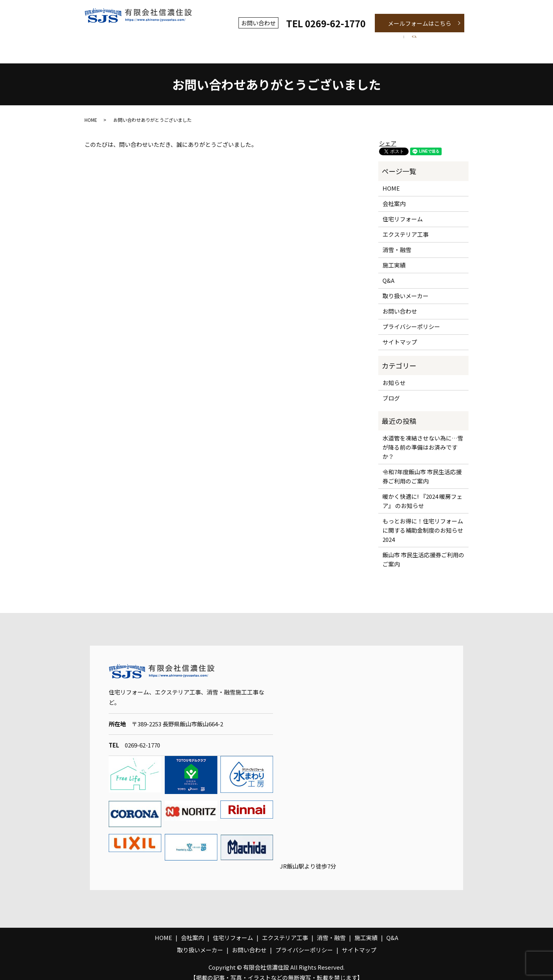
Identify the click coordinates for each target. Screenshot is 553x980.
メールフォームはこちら (420, 23)
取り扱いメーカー (406, 288)
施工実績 (378, 40)
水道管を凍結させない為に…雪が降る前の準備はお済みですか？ (423, 439)
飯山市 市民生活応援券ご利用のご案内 (423, 551)
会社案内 (155, 40)
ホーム (113, 40)
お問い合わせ (400, 303)
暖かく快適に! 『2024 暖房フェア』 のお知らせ (422, 492)
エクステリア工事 (272, 40)
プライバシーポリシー (411, 318)
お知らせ (394, 374)
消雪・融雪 (331, 40)
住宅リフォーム (208, 40)
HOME (91, 111)
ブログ (391, 390)
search (454, 40)
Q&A (419, 40)
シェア (388, 135)
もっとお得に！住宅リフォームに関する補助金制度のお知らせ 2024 (424, 522)
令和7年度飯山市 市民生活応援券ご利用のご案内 (422, 468)
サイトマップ (400, 334)
